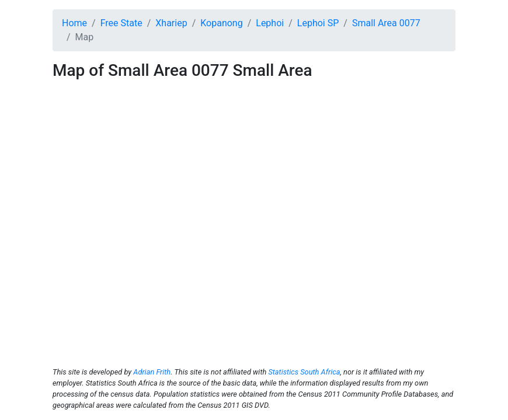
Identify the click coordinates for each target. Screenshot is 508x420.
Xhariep (171, 23)
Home (74, 23)
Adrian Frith (152, 372)
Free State (121, 23)
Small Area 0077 (386, 23)
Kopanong (221, 23)
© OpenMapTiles (329, 346)
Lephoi (270, 23)
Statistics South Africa (304, 372)
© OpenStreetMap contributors (405, 346)
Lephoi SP (318, 23)
